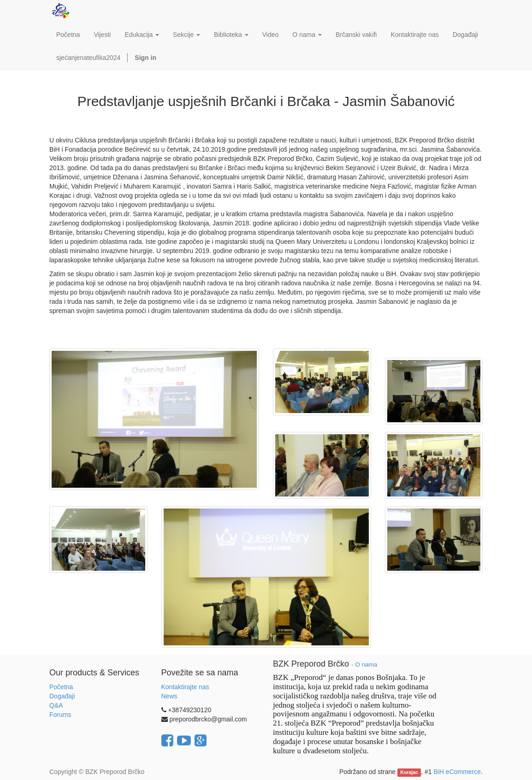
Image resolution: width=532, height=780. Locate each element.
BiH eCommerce (457, 772)
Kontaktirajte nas (185, 687)
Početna (61, 687)
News (169, 696)
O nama (366, 665)
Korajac (409, 772)
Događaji (62, 696)
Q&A (56, 705)
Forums (60, 715)
